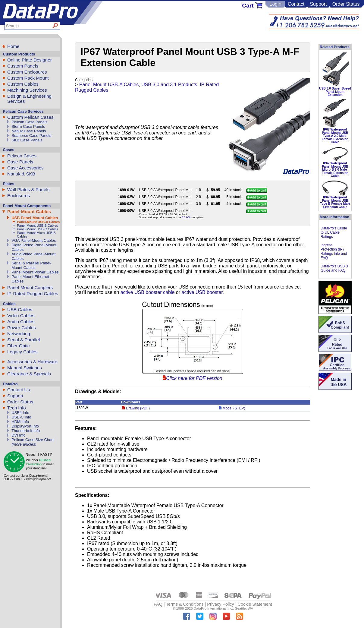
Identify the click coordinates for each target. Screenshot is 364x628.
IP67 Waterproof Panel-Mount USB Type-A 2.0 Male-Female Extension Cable (335, 136)
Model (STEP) (232, 408)
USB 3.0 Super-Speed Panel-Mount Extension (335, 92)
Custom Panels (23, 66)
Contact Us (19, 390)
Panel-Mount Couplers (30, 287)
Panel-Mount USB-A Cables (38, 222)
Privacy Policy (221, 604)
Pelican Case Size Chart (33, 440)
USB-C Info (21, 417)
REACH (187, 217)
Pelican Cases (22, 156)
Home (13, 46)
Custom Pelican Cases (30, 117)
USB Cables (20, 309)
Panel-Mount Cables (29, 211)
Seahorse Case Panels (31, 136)
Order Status (346, 4)
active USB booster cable (148, 292)
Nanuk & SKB (21, 174)
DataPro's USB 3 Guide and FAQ (334, 268)
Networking (19, 334)
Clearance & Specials (29, 374)
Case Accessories (25, 168)
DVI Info (19, 435)
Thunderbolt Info (26, 431)
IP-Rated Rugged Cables (33, 293)
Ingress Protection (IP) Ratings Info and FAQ (334, 251)
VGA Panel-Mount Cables (34, 240)
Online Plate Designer (30, 60)
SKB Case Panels (27, 140)
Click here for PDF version (194, 378)
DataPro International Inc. (213, 608)
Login (275, 4)
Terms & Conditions (185, 604)
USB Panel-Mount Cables (35, 218)
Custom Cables (23, 84)
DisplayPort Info (25, 426)
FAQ (158, 604)
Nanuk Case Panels (29, 131)
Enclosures (19, 196)
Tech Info (17, 408)
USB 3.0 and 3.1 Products (169, 85)
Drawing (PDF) (136, 408)
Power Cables (22, 328)
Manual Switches (25, 368)
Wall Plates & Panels (28, 189)
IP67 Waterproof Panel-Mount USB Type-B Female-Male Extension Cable (335, 202)
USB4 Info (20, 413)
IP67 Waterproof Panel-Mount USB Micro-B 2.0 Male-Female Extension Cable (335, 170)
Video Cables (21, 316)
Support (318, 4)
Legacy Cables (22, 352)
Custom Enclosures (27, 72)
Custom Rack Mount (28, 78)
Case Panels (20, 162)
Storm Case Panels (28, 126)
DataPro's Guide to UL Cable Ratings (334, 232)
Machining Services (27, 90)
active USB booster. (203, 292)
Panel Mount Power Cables (35, 272)
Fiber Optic (18, 346)
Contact (296, 4)
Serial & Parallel (24, 340)
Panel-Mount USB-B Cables (37, 226)
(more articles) (24, 444)
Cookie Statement (255, 604)
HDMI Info (20, 422)
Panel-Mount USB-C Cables (38, 229)
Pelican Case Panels (29, 122)
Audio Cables (21, 322)
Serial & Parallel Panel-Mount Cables (31, 265)
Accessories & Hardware (32, 362)
